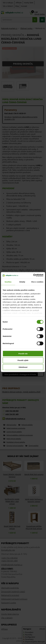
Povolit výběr (23, 360)
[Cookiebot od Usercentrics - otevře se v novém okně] (33, 275)
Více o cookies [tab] (37, 282)
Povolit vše (23, 353)
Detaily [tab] (22, 282)
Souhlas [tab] (8, 282)
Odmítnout (23, 367)
